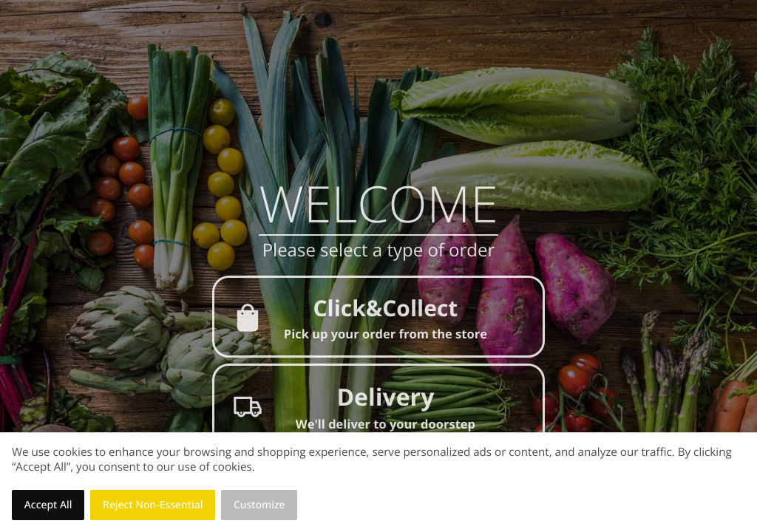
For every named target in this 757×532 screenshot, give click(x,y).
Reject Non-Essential (153, 505)
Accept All (48, 505)
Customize (259, 505)
